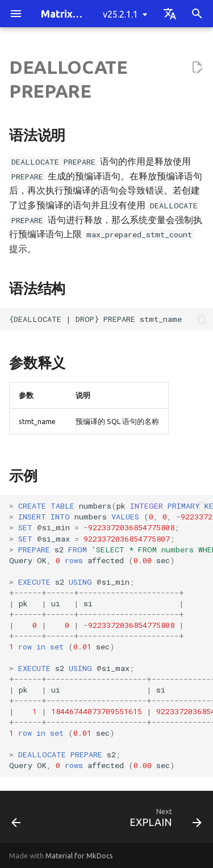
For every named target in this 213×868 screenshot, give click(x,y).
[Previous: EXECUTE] (16, 820)
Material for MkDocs (79, 856)
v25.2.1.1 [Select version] (120, 14)
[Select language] (170, 14)
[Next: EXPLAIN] (164, 820)
